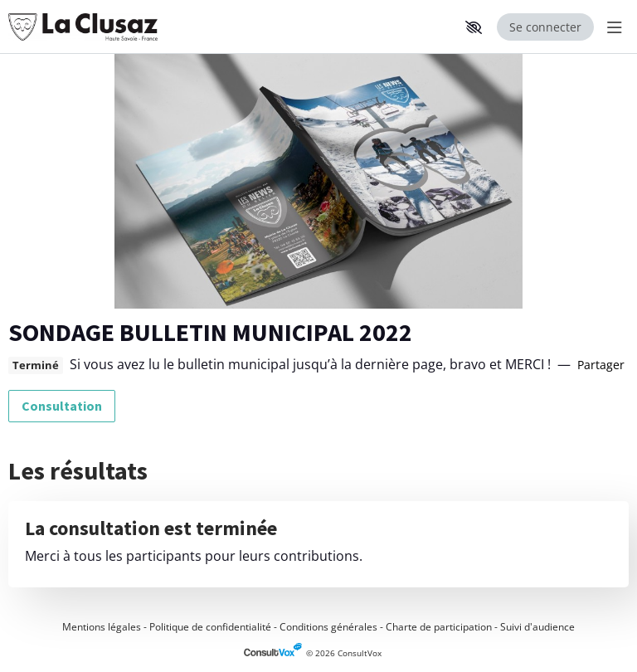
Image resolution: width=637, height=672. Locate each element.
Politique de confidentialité (210, 627)
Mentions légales (102, 627)
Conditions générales (328, 627)
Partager (601, 365)
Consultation (62, 406)
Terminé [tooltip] (36, 365)
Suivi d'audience (537, 627)
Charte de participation (439, 627)
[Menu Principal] (611, 27)
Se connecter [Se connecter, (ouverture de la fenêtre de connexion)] (545, 27)
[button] (474, 27)
